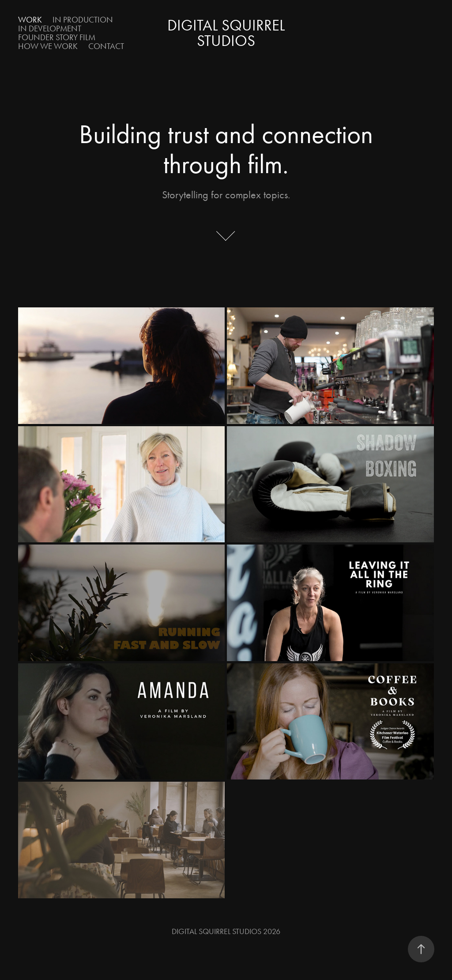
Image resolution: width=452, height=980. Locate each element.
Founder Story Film (57, 37)
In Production (83, 20)
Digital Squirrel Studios (228, 33)
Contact (106, 46)
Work (30, 20)
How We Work (48, 46)
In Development (50, 28)
